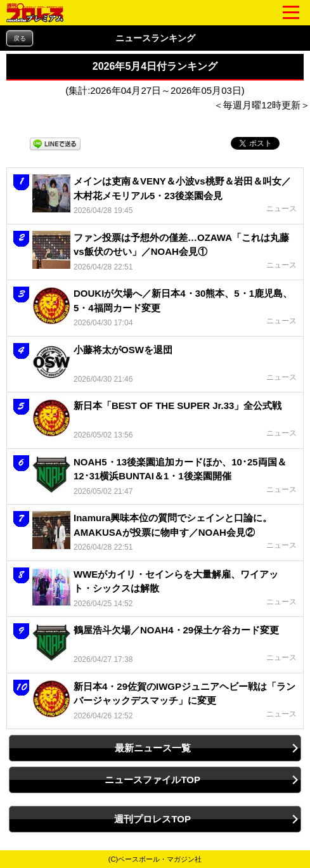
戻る (20, 38)
